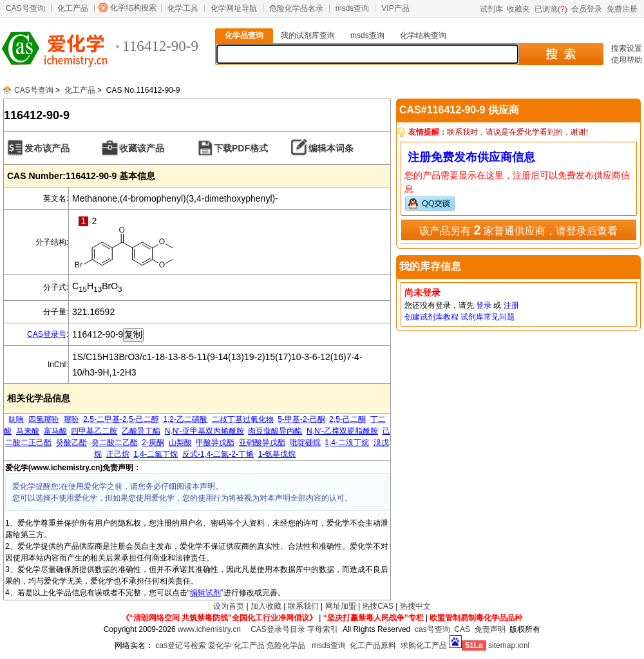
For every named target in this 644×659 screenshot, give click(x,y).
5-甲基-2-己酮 (301, 419)
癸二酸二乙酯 (115, 443)
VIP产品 (395, 8)
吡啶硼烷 (305, 443)
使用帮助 (627, 60)
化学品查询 (244, 35)
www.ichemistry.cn (209, 629)
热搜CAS (378, 606)
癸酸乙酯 (71, 443)
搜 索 (561, 54)
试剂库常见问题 (488, 317)
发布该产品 (47, 148)
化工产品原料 (373, 645)
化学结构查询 (423, 35)
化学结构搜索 (133, 8)
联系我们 (303, 606)
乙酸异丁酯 (141, 431)
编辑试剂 (205, 593)
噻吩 (71, 419)
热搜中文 (415, 606)
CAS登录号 (47, 334)
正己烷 (118, 454)
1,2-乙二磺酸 (185, 419)
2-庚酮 (153, 443)
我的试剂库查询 (308, 35)
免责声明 (490, 629)
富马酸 (55, 431)
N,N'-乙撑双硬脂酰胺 (342, 431)
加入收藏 (266, 606)
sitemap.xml (509, 645)
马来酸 (28, 431)
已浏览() (551, 9)
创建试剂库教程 (431, 317)
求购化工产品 (424, 645)
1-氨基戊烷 (277, 454)
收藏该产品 (142, 148)
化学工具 (183, 8)
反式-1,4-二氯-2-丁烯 (218, 454)
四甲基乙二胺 (94, 431)
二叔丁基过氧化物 (243, 419)
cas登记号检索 (181, 645)
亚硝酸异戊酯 (262, 443)
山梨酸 (180, 443)
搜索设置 (627, 48)
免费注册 (622, 9)
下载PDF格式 (241, 148)
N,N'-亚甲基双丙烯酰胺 (204, 431)
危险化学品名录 (296, 8)
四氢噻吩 (44, 419)
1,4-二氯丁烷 (156, 454)
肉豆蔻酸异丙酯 (275, 431)
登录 (484, 305)
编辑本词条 (331, 148)
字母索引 (323, 629)
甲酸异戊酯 (215, 443)
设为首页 (229, 606)
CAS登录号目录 (278, 629)
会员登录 (587, 9)
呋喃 (16, 419)
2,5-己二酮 (347, 419)
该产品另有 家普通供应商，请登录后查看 (518, 230)
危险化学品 (286, 645)
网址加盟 (341, 606)
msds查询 (353, 8)
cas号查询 (432, 629)
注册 (511, 305)
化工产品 (73, 8)
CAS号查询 (25, 8)
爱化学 (220, 645)
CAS (462, 629)
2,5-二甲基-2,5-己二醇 (121, 419)
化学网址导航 (234, 8)
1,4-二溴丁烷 (347, 443)
